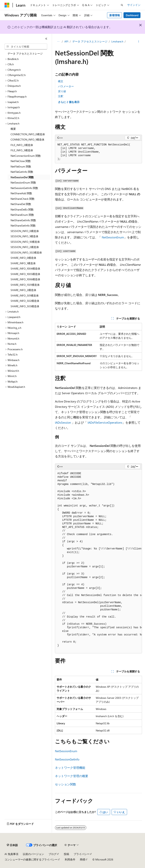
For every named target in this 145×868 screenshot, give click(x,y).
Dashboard (132, 15)
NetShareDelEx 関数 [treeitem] (22, 209)
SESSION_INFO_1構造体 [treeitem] (24, 236)
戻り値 (62, 91)
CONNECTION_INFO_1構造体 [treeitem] (27, 139)
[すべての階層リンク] (58, 42)
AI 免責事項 (11, 854)
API (66, 41)
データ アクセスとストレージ (90, 41)
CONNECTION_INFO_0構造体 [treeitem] (28, 134)
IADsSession (63, 422)
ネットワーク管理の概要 (72, 776)
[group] (98, 561)
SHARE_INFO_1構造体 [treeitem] (23, 263)
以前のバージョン (33, 854)
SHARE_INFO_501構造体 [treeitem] (25, 295)
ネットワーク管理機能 (70, 768)
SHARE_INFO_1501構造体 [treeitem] (25, 285)
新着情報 (115, 15)
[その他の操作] (139, 42)
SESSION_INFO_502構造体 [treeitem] (26, 252)
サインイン (134, 5)
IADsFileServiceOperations (105, 422)
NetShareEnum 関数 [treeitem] (22, 215)
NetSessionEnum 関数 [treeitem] (23, 182)
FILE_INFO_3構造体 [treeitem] (22, 150)
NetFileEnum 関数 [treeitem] (21, 166)
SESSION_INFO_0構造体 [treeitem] (25, 231)
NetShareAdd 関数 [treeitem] (21, 193)
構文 (61, 81)
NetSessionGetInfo (67, 759)
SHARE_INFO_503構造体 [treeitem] (25, 306)
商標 (83, 859)
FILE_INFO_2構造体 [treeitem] (22, 145)
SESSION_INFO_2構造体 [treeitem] (25, 247)
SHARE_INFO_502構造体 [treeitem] (25, 301)
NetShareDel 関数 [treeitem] (21, 204)
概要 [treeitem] (13, 129)
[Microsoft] (7, 5)
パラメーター (66, 86)
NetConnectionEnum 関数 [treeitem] (26, 156)
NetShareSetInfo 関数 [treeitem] (23, 225)
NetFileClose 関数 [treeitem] (21, 161)
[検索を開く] (122, 5)
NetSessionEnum (113, 237)
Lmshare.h (117, 41)
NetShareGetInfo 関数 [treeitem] (23, 220)
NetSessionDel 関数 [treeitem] (22, 177)
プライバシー (82, 854)
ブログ (52, 854)
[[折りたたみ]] (46, 39)
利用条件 (70, 859)
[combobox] (26, 47)
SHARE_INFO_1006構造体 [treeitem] (25, 279)
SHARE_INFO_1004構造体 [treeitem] (25, 268)
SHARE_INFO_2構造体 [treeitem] (23, 290)
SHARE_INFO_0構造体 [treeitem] (23, 258)
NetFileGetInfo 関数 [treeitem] (22, 172)
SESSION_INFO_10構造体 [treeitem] (25, 242)
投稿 (66, 854)
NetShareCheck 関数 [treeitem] (23, 199)
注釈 (61, 96)
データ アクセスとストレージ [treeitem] (25, 53)
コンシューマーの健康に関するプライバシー (31, 859)
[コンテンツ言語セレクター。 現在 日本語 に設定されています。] (12, 845)
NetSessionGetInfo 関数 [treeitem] (24, 188)
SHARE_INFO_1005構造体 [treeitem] (25, 274)
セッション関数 (66, 784)
